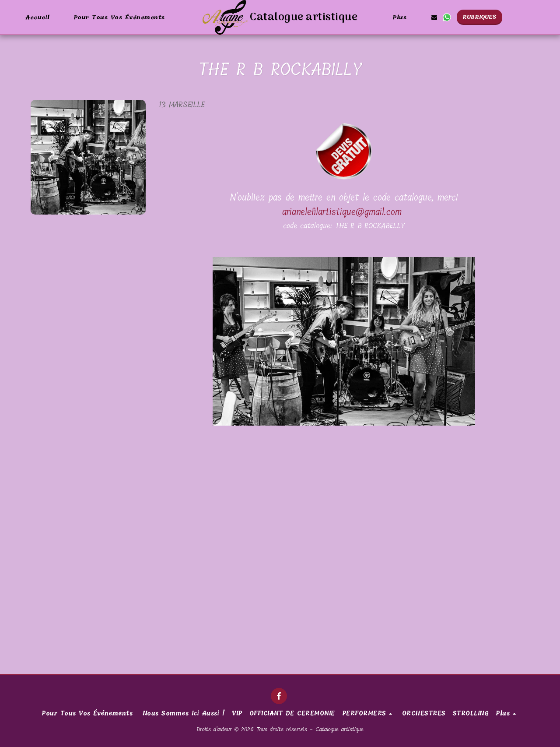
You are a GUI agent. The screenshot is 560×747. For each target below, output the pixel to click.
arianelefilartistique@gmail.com (342, 212)
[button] (434, 17)
